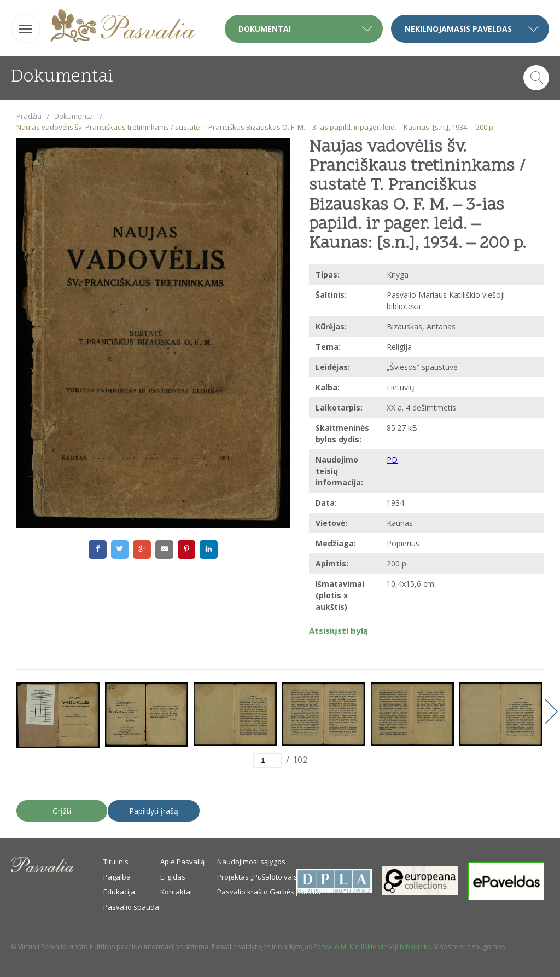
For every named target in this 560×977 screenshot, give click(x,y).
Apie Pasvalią (182, 862)
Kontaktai (176, 892)
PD (392, 459)
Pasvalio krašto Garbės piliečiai (269, 892)
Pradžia (29, 116)
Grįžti (62, 811)
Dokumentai (74, 116)
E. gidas (173, 877)
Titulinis (116, 862)
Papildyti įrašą (154, 811)
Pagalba (117, 877)
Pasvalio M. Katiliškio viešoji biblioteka (372, 947)
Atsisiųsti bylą (339, 631)
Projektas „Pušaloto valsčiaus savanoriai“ (286, 877)
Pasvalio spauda (131, 907)
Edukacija (119, 892)
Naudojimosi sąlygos (251, 862)
